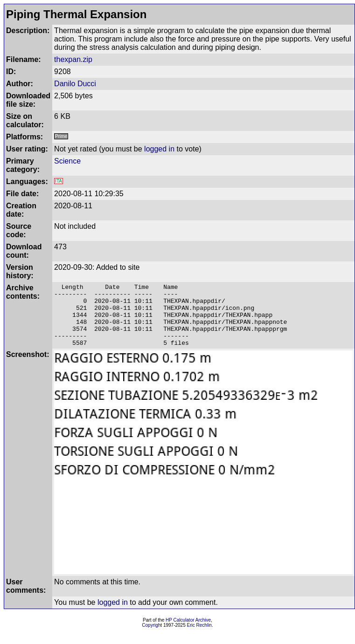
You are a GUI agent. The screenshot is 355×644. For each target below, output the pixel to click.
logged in (159, 149)
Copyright (152, 638)
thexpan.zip (73, 59)
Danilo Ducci (75, 84)
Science (67, 161)
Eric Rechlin (199, 638)
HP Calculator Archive (188, 633)
